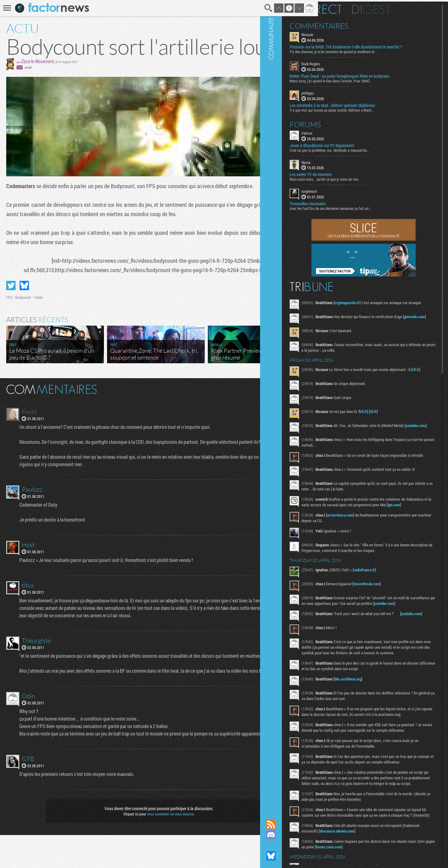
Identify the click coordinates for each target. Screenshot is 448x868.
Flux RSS (310, 824)
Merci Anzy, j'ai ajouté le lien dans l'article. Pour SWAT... (369, 84)
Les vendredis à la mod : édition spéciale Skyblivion (371, 109)
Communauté (310, 404)
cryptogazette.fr (386, 306)
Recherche (250, 8)
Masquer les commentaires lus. (288, 407)
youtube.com (362, 440)
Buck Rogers (349, 67)
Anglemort (348, 195)
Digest (410, 8)
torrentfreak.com (405, 610)
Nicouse (346, 33)
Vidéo (38, 315)
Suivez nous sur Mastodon (310, 845)
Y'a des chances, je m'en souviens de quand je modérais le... (372, 55)
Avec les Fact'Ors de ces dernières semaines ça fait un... (369, 212)
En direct (354, 8)
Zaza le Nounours (38, 79)
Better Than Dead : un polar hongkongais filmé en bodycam (378, 80)
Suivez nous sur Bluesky (310, 856)
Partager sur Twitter (11, 304)
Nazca (345, 165)
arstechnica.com (379, 535)
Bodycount (23, 315)
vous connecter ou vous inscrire (161, 847)
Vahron (345, 136)
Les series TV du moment (349, 178)
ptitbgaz (346, 96)
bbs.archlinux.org (386, 723)
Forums (344, 128)
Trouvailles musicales (346, 207)
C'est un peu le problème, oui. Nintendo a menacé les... (368, 153)
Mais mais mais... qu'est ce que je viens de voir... (364, 183)
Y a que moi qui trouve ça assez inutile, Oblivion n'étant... (371, 113)
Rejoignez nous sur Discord (310, 835)
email (28, 85)
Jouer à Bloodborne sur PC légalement (360, 149)
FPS (9, 315)
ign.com (386, 525)
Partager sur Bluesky (24, 304)
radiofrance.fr (403, 596)
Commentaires (358, 24)
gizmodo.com (361, 327)
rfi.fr (366, 382)
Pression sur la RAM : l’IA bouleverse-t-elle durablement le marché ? (376, 48)
